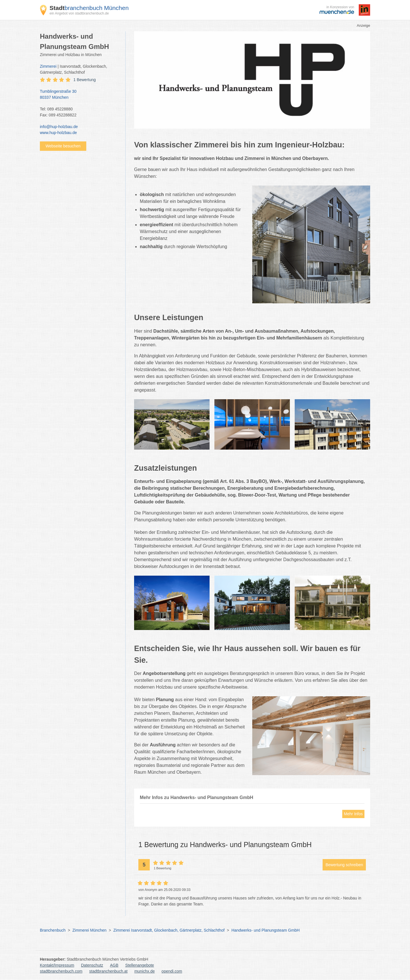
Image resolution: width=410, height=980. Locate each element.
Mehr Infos (353, 814)
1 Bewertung (85, 80)
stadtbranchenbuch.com (61, 971)
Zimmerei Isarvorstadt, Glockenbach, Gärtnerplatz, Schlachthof (169, 930)
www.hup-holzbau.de (58, 133)
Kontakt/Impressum (57, 965)
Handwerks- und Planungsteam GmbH (266, 930)
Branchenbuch (53, 930)
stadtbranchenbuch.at (108, 971)
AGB (114, 965)
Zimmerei (48, 66)
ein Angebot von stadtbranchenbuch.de (79, 13)
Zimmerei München (89, 930)
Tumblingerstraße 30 (80, 95)
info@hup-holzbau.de (59, 127)
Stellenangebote (140, 965)
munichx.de (145, 971)
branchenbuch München (89, 8)
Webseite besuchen (63, 146)
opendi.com (172, 971)
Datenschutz (92, 965)
